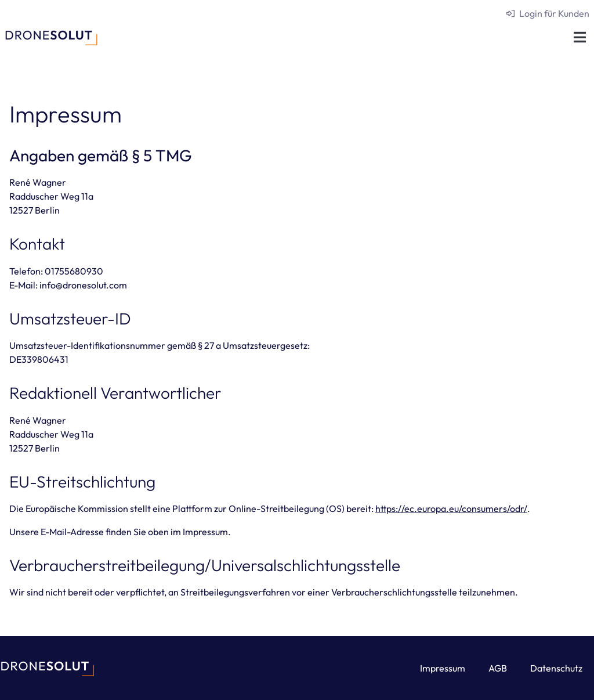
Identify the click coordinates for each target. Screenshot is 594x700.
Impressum (443, 668)
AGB (498, 668)
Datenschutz (556, 668)
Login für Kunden (554, 13)
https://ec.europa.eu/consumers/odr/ (451, 508)
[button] (580, 37)
